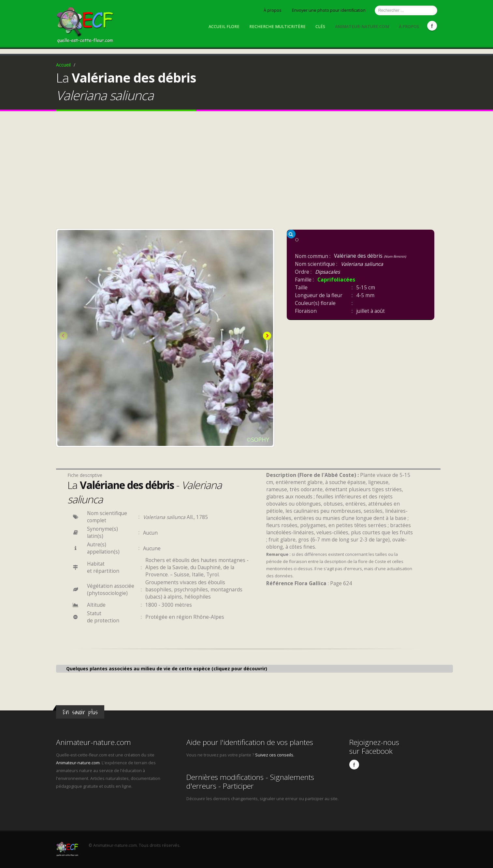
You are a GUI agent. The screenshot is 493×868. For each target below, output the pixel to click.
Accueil (63, 65)
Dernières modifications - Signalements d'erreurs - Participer (250, 782)
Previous (64, 336)
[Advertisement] (247, 172)
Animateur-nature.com (362, 27)
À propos (273, 10)
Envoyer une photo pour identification (329, 10)
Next (267, 336)
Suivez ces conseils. (275, 755)
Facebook (432, 26)
